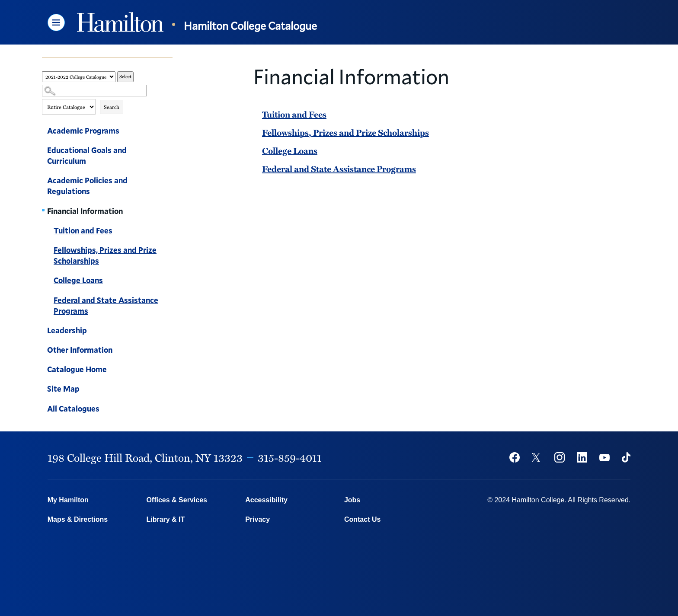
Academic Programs (83, 131)
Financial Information (85, 211)
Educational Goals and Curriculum (87, 155)
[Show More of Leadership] (168, 332)
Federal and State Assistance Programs (106, 305)
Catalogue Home (77, 369)
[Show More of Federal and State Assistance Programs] (168, 301)
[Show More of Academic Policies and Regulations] (168, 182)
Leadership (67, 330)
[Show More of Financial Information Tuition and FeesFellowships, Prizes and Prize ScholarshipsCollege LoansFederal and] (168, 212)
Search (112, 107)
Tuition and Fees (83, 230)
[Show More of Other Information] (168, 351)
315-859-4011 (290, 457)
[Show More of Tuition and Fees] (168, 232)
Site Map (63, 389)
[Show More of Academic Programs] (168, 132)
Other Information (80, 350)
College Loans (78, 280)
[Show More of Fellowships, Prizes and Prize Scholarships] (168, 251)
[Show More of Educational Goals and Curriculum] (168, 151)
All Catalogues (73, 409)
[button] (56, 22)
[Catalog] (79, 77)
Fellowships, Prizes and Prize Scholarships (105, 255)
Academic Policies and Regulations (87, 186)
